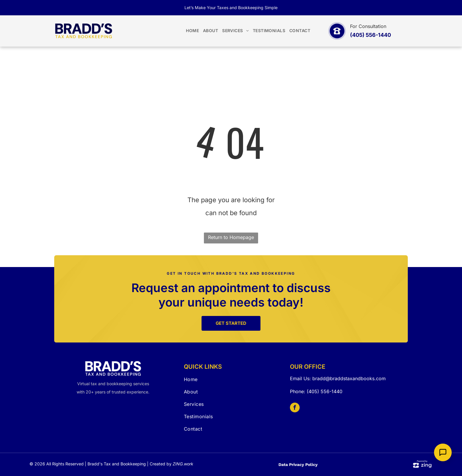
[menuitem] (192, 31)
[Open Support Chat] (443, 452)
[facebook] (295, 408)
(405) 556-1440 (325, 391)
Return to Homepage (231, 237)
